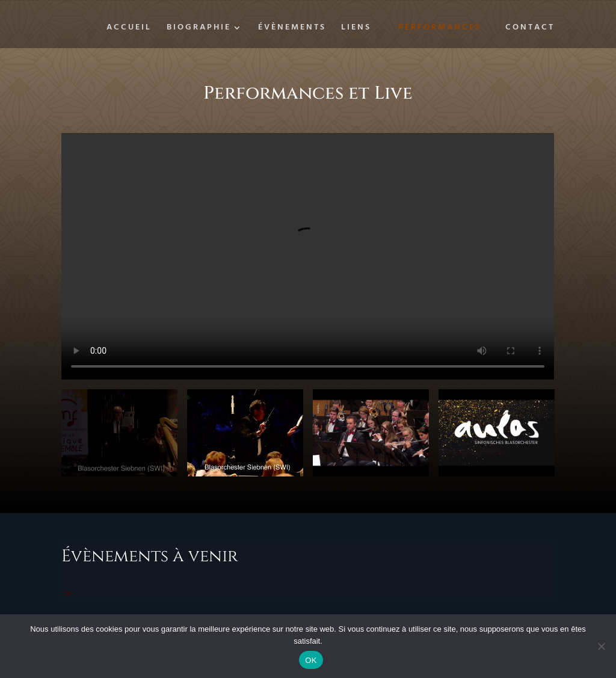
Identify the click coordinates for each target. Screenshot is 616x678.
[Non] (601, 646)
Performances (440, 27)
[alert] (308, 592)
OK (311, 660)
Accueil (129, 29)
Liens (356, 29)
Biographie (199, 29)
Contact (530, 29)
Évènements (292, 29)
